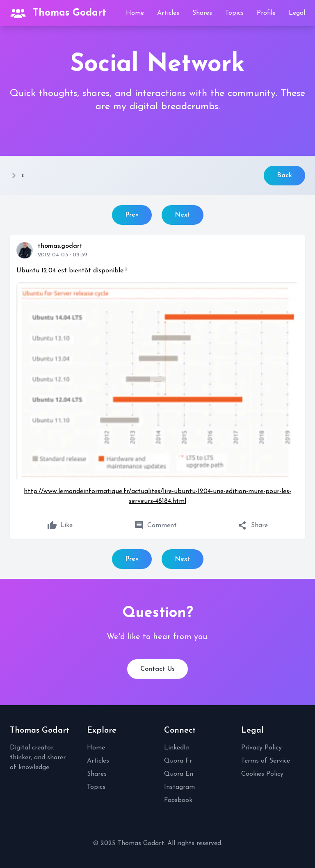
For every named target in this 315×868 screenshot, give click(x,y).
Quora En (179, 774)
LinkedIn (177, 748)
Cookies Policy (262, 774)
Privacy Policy (261, 748)
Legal (297, 13)
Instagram (179, 787)
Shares (202, 13)
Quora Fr (178, 761)
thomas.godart (60, 246)
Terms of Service (266, 761)
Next (183, 215)
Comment (155, 525)
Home (135, 13)
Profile (266, 13)
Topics (234, 13)
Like (60, 525)
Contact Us (157, 669)
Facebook (178, 800)
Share (253, 525)
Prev (132, 215)
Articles (168, 13)
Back (284, 176)
